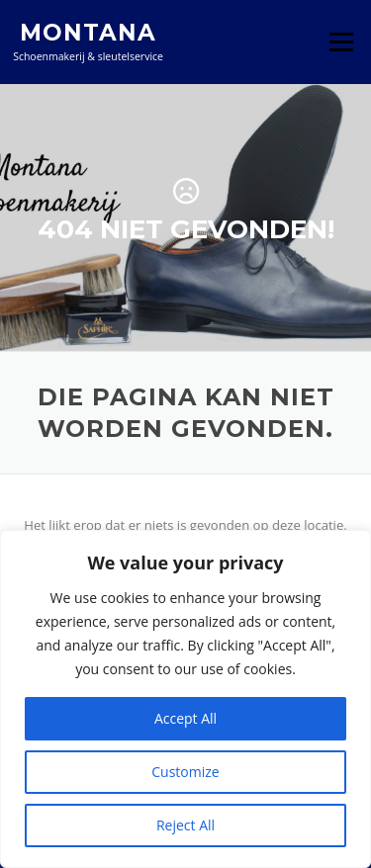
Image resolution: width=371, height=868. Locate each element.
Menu (341, 42)
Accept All (185, 718)
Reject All (185, 825)
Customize (185, 772)
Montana (88, 32)
